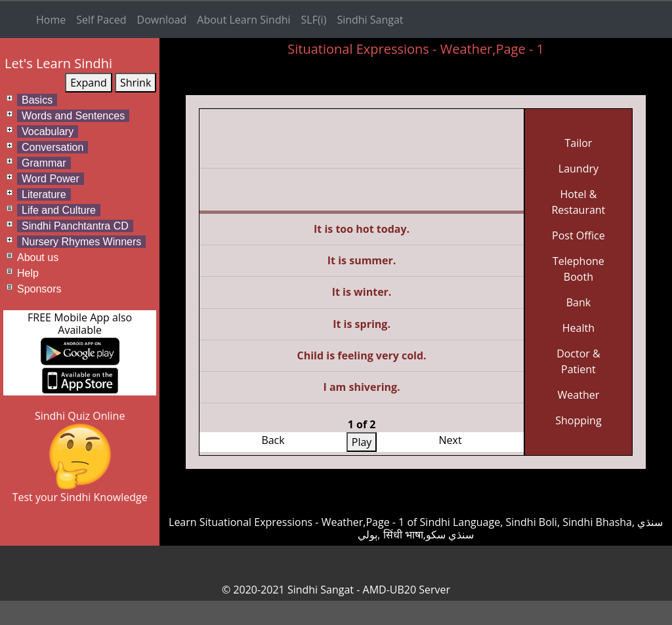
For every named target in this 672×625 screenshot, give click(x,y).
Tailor (578, 143)
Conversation (52, 147)
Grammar (44, 163)
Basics (37, 100)
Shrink (136, 83)
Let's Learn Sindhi (58, 63)
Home (51, 20)
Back (273, 440)
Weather (579, 395)
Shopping (578, 420)
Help (28, 273)
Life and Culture (59, 210)
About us (38, 257)
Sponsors (39, 289)
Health (578, 328)
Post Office (578, 235)
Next (451, 440)
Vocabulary (48, 131)
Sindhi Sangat (370, 20)
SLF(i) (314, 20)
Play (362, 442)
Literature (44, 194)
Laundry (578, 169)
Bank (578, 302)
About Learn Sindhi (243, 20)
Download (162, 20)
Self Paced (101, 20)
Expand (89, 83)
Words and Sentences (73, 116)
